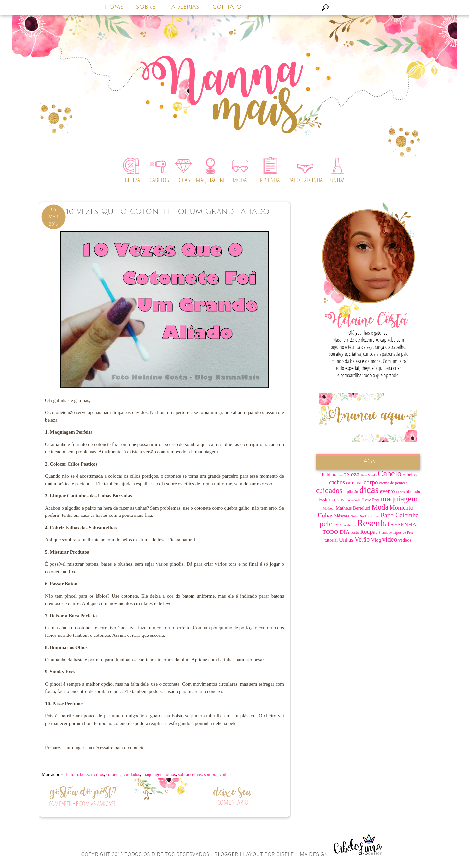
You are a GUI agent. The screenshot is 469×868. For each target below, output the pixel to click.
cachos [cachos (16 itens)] (337, 482)
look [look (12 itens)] (323, 500)
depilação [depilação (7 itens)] (351, 492)
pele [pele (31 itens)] (326, 524)
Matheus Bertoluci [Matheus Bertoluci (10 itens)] (353, 508)
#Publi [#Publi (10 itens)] (326, 475)
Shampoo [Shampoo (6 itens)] (385, 533)
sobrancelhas (190, 775)
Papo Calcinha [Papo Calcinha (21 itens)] (400, 515)
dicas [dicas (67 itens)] (369, 490)
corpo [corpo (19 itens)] (371, 482)
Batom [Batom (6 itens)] (337, 475)
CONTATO (227, 7)
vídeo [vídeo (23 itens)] (390, 539)
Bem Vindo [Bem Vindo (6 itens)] (369, 475)
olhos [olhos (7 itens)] (375, 516)
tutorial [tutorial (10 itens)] (331, 540)
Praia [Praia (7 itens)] (337, 525)
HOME (114, 7)
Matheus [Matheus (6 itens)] (329, 509)
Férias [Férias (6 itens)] (400, 492)
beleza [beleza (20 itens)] (351, 474)
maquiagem (153, 775)
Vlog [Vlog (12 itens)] (376, 540)
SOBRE (146, 7)
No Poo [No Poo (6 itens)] (365, 516)
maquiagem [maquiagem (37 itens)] (399, 499)
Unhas (225, 775)
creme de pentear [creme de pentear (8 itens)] (393, 483)
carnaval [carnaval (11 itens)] (354, 483)
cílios (99, 775)
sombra (211, 775)
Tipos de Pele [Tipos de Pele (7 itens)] (403, 533)
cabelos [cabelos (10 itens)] (410, 475)
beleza (86, 775)
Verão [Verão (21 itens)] (362, 539)
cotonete (114, 775)
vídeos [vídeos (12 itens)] (405, 540)
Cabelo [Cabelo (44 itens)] (389, 474)
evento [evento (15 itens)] (387, 491)
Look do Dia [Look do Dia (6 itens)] (337, 500)
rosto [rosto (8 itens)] (355, 532)
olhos (171, 775)
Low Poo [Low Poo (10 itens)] (371, 500)
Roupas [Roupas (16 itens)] (369, 532)
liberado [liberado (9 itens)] (413, 492)
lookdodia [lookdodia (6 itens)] (354, 500)
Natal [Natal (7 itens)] (355, 516)
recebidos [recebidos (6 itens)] (349, 525)
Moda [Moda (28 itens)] (380, 507)
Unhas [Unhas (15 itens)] (346, 540)
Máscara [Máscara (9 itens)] (342, 516)
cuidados (132, 775)
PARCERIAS (184, 7)
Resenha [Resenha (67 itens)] (373, 523)
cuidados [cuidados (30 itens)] (329, 491)
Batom (71, 775)
